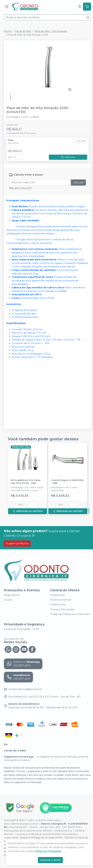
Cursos (8, 600)
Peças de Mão (23, 31)
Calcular (78, 182)
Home (8, 31)
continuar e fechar (50, 860)
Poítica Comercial (60, 600)
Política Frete (58, 605)
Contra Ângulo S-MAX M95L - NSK (68, 482)
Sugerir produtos (17, 543)
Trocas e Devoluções (62, 609)
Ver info (80, 141)
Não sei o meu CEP (20, 188)
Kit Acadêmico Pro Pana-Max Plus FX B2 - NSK (26, 482)
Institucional (57, 595)
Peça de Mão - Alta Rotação (51, 31)
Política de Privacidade (48, 851)
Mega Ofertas (12, 595)
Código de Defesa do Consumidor (70, 614)
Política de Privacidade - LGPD (22, 629)
